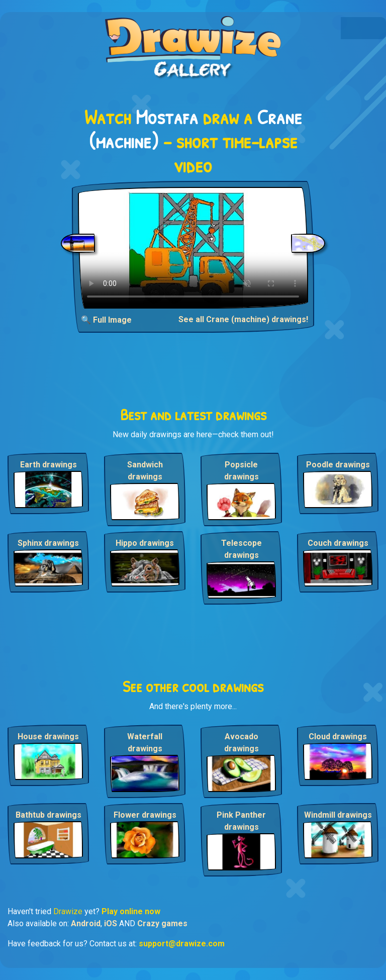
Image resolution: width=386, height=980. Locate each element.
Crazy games (162, 923)
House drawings (48, 737)
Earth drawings (49, 465)
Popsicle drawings (242, 471)
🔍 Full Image (106, 320)
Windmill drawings (338, 815)
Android (86, 923)
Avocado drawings (242, 743)
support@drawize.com (182, 944)
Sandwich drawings (145, 471)
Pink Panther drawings (241, 821)
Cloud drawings (338, 737)
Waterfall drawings (145, 743)
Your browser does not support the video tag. (193, 248)
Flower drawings (145, 815)
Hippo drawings (145, 543)
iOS (111, 923)
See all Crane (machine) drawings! (243, 319)
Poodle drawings (338, 465)
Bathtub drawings (49, 815)
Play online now (131, 911)
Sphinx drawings (48, 543)
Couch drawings (338, 543)
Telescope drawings (242, 549)
